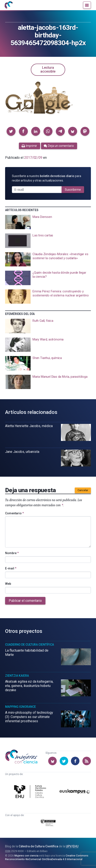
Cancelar (83, 490)
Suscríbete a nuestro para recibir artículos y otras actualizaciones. (47, 178)
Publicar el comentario (25, 601)
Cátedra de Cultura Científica (38, 846)
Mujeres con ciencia (26, 856)
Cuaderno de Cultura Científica (30, 645)
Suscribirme (73, 190)
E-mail (11, 568)
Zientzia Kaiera (17, 676)
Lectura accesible (48, 69)
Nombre (12, 553)
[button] (11, 131)
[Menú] (87, 5)
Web (8, 584)
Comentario (14, 513)
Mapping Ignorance (20, 707)
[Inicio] (8, 5)
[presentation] (48, 222)
